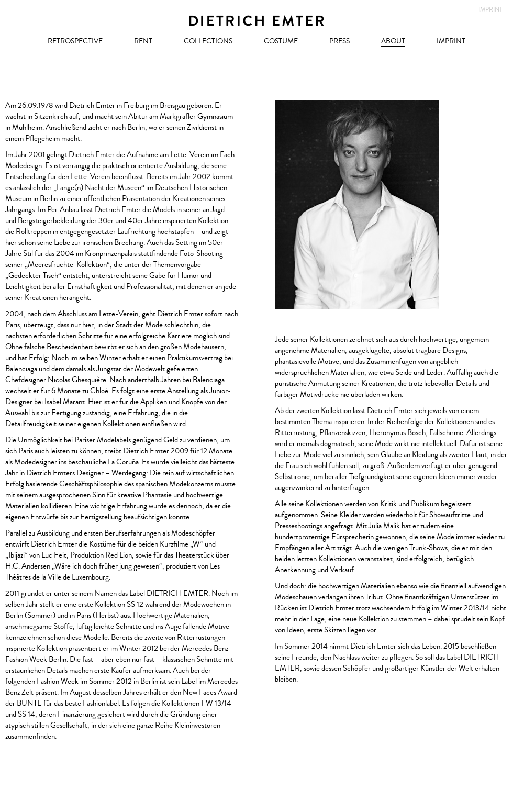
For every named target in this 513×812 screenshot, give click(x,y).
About (393, 41)
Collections (208, 41)
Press (339, 41)
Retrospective (75, 41)
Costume (281, 41)
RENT (143, 41)
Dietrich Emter (256, 21)
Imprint (451, 41)
